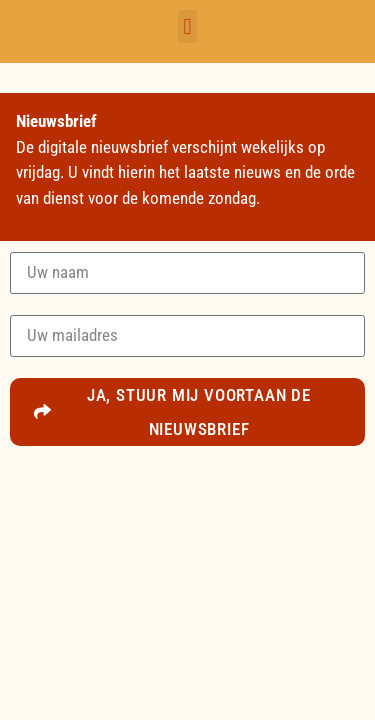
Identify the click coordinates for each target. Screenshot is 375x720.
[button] (187, 26)
